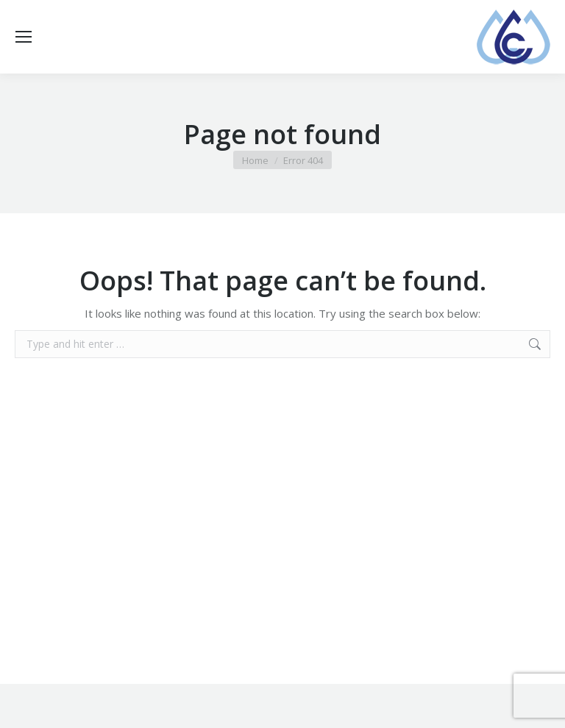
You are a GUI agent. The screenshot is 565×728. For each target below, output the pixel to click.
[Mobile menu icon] (24, 37)
